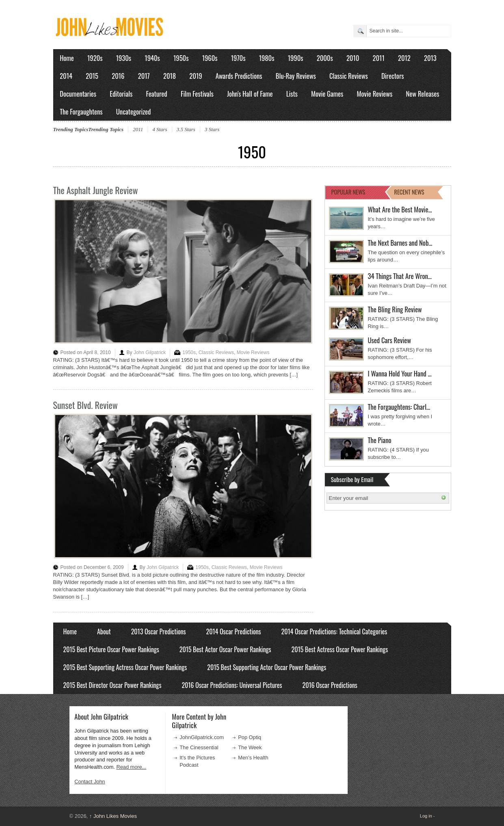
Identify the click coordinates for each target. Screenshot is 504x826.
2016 (118, 76)
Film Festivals (197, 94)
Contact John (90, 782)
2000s (325, 58)
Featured (157, 94)
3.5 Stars (186, 129)
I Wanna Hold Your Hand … (400, 373)
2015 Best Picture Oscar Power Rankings (111, 649)
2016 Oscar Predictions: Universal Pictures (232, 685)
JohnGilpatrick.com (202, 737)
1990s (296, 58)
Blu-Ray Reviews (296, 76)
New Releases (423, 94)
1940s (152, 58)
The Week (250, 747)
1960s (210, 58)
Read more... (131, 767)
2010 (353, 58)
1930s (124, 58)
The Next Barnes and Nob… (400, 243)
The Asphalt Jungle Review (96, 190)
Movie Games (327, 94)
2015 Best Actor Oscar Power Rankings (225, 649)
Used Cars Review (390, 340)
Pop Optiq (250, 737)
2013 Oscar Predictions (159, 631)
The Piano (380, 440)
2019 (196, 76)
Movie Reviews (375, 94)
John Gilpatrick (150, 352)
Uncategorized (134, 111)
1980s (267, 58)
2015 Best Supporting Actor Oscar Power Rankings (267, 667)
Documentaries (78, 94)
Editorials (121, 94)
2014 (66, 76)
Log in (426, 816)
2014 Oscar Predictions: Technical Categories (334, 631)
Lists (292, 94)
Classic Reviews (349, 76)
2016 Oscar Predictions (330, 685)
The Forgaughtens (81, 111)
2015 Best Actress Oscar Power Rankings (340, 649)
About (104, 631)
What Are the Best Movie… (400, 209)
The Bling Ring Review (395, 309)
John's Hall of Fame (250, 94)
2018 (170, 76)
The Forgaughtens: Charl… (399, 407)
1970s (238, 58)
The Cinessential (199, 747)
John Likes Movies (113, 816)
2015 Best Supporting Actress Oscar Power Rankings (125, 667)
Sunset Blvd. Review (85, 405)
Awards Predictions (239, 76)
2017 (144, 76)
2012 (404, 58)
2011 (379, 58)
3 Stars (212, 129)
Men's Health (253, 758)
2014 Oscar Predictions (234, 631)
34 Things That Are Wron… (400, 276)
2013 (430, 58)
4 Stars (160, 129)
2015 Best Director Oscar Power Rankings (112, 685)
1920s (95, 58)
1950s (181, 58)
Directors (393, 76)
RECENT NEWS (409, 192)
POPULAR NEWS (348, 192)
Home (67, 58)
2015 (92, 76)
